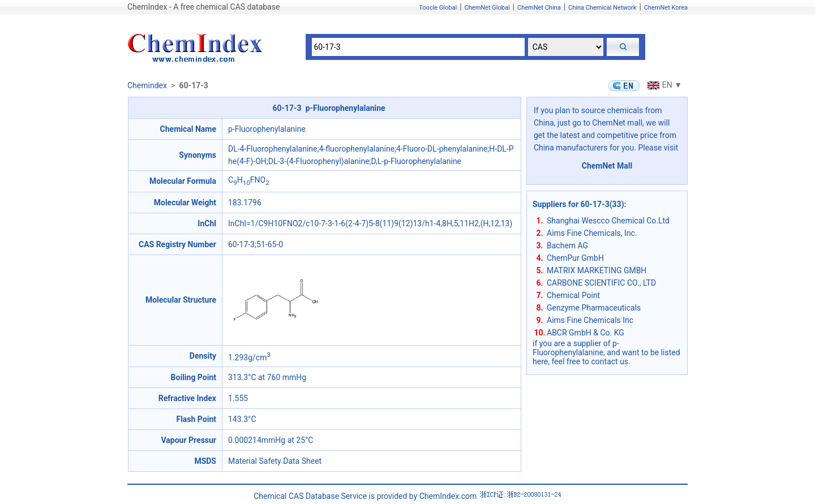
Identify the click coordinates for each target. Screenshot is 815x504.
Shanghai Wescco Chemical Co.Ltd (608, 221)
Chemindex (147, 85)
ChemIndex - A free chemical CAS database (203, 7)
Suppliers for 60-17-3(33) (578, 204)
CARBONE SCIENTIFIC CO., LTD (601, 283)
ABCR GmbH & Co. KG (585, 333)
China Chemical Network (602, 8)
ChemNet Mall (607, 166)
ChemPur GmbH (575, 258)
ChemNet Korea (666, 8)
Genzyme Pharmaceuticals (594, 308)
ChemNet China (539, 8)
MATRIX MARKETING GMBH (597, 270)
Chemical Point (573, 295)
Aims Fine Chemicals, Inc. (592, 233)
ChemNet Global (487, 8)
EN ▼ (663, 85)
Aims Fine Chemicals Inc (590, 320)
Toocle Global (438, 8)
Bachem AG (567, 245)
